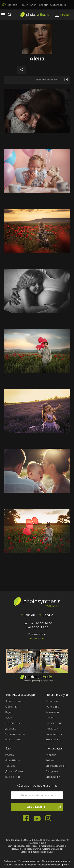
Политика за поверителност (56, 861)
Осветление (13, 723)
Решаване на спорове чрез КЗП (54, 865)
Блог (33, 5)
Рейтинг (51, 760)
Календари (52, 712)
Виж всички (13, 739)
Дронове (11, 729)
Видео (9, 712)
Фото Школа (13, 760)
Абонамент (44, 807)
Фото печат (53, 701)
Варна (46, 615)
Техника (10, 766)
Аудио (9, 717)
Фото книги (53, 707)
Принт (24, 5)
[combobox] (48, 80)
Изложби (11, 755)
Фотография (58, 5)
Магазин (13, 5)
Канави (50, 717)
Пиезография (54, 723)
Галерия (43, 5)
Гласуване (52, 771)
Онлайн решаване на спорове (21, 865)
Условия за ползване (29, 861)
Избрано (51, 755)
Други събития (14, 771)
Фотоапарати (13, 701)
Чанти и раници (15, 734)
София (28, 615)
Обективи (11, 707)
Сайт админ (10, 861)
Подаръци (52, 729)
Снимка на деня (55, 766)
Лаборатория (54, 734)
